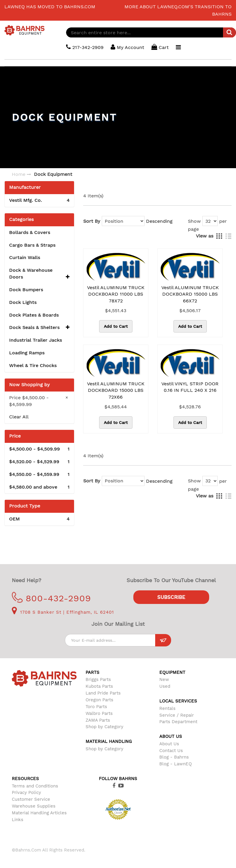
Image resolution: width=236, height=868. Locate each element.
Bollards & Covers (30, 232)
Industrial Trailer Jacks (36, 340)
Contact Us (171, 751)
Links (18, 820)
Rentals (167, 708)
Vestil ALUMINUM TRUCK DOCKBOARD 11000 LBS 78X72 (116, 294)
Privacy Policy (26, 792)
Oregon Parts (99, 700)
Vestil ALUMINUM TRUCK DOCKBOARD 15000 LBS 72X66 (116, 390)
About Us (169, 744)
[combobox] (151, 32)
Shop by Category (104, 727)
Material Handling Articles (39, 813)
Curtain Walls (25, 257)
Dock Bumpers (26, 290)
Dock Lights (23, 302)
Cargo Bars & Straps (32, 245)
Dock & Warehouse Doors (39, 274)
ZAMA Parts (98, 720)
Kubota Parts (99, 686)
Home (19, 174)
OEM (39, 519)
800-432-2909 (51, 598)
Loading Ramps (27, 353)
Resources (25, 779)
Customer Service (31, 799)
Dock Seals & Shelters (39, 328)
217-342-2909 (85, 47)
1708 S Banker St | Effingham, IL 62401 (63, 612)
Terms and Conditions (35, 786)
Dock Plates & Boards (34, 315)
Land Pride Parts (103, 693)
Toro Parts (96, 707)
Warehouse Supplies (34, 806)
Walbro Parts (99, 713)
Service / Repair (177, 715)
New (164, 679)
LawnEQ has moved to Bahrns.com (50, 7)
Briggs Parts (98, 679)
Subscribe (171, 597)
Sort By (92, 221)
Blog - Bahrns (174, 757)
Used (165, 686)
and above (39, 487)
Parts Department (178, 722)
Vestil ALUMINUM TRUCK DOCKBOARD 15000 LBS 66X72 (190, 294)
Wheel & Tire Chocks (33, 365)
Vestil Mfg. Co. (39, 200)
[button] (68, 277)
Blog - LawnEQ (176, 764)
